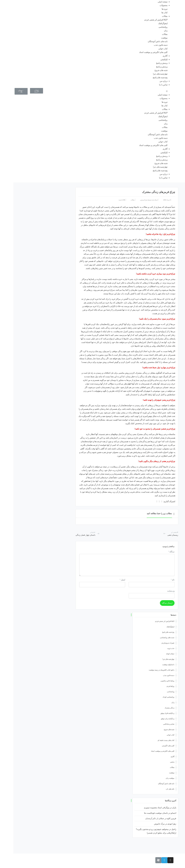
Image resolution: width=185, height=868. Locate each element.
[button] (92, 91)
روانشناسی (150, 27)
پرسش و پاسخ (148, 63)
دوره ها (151, 9)
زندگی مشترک (156, 708)
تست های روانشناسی (154, 638)
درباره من (150, 81)
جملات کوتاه (157, 654)
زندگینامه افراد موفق (154, 713)
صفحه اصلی (149, 2)
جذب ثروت (157, 648)
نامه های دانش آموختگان (144, 41)
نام (159, 580)
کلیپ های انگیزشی (155, 746)
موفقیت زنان (157, 778)
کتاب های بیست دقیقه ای (153, 740)
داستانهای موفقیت (155, 665)
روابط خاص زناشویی (154, 681)
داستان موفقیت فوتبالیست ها (143, 813)
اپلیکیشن (151, 59)
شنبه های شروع (148, 70)
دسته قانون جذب (147, 45)
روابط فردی (157, 686)
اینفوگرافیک (150, 23)
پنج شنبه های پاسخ (147, 77)
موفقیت (151, 38)
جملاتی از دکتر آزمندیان (141, 818)
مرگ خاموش (146, 824)
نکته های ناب (157, 789)
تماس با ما (150, 85)
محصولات (150, 5)
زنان (152, 31)
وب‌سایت (157, 591)
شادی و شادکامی (155, 724)
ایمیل (109, 580)
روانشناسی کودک (155, 697)
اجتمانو (160, 813)
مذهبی (159, 762)
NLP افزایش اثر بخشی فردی (143, 20)
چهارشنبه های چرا (147, 74)
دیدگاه (158, 552)
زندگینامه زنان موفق (154, 719)
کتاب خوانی (150, 49)
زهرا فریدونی (130, 200)
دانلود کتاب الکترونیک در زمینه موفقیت (148, 670)
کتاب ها (151, 13)
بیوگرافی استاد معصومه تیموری (143, 808)
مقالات (151, 16)
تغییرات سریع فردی (155, 643)
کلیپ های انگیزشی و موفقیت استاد (140, 52)
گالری (152, 56)
